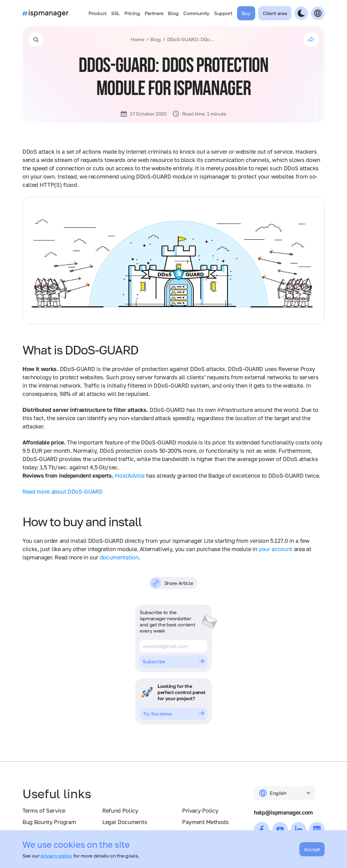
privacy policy (56, 856)
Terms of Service (44, 811)
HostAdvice (130, 475)
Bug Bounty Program (49, 822)
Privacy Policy (200, 811)
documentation (119, 557)
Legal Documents (125, 822)
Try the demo (173, 714)
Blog (173, 13)
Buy (246, 13)
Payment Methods (205, 822)
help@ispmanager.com (283, 812)
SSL (115, 13)
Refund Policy (120, 811)
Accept (312, 849)
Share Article (172, 583)
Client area (275, 13)
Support (223, 13)
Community (196, 13)
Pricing (132, 13)
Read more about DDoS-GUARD (63, 491)
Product (97, 13)
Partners (154, 13)
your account (275, 549)
